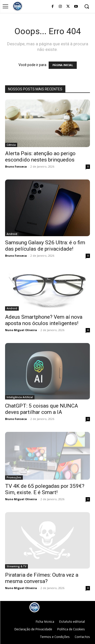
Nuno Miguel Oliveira (21, 330)
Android (12, 234)
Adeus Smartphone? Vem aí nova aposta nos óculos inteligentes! (44, 320)
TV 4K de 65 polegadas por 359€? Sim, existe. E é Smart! (45, 489)
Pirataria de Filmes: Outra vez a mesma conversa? (42, 578)
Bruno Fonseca (16, 166)
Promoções (14, 477)
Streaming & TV (16, 566)
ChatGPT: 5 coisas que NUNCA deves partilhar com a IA (42, 409)
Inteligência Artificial (20, 397)
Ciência (11, 145)
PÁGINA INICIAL (63, 65)
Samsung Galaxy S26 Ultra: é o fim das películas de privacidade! (45, 246)
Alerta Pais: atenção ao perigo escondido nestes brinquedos (40, 157)
